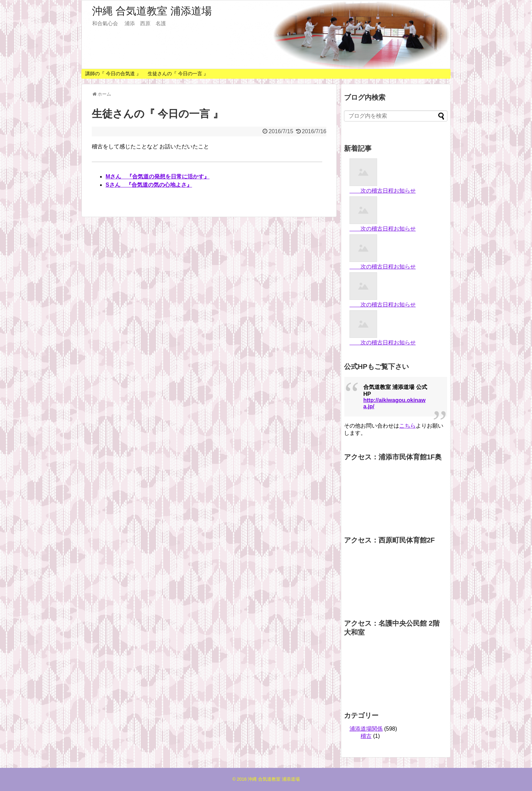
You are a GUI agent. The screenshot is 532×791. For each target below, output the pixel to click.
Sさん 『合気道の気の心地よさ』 (149, 185)
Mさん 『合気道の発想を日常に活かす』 (157, 177)
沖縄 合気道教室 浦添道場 (152, 11)
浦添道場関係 (366, 729)
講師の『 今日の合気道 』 (113, 74)
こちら (407, 426)
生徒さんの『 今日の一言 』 (178, 74)
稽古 (366, 736)
